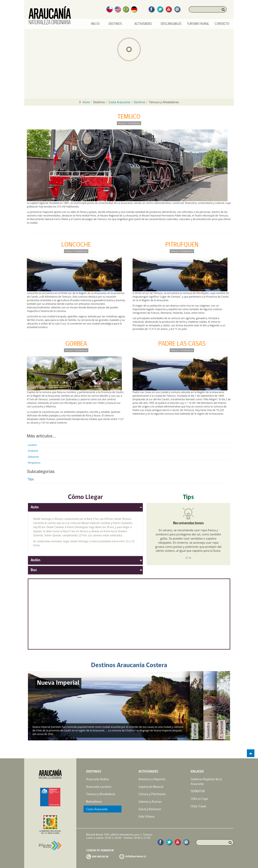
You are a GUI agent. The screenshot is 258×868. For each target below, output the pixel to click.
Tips (31, 479)
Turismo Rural (198, 24)
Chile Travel (198, 806)
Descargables (171, 24)
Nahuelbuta (94, 801)
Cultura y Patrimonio (152, 794)
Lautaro (32, 445)
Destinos (139, 102)
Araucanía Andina (98, 779)
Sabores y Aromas (150, 801)
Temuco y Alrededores (101, 794)
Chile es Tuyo (199, 799)
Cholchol (33, 451)
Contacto (222, 24)
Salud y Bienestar (150, 809)
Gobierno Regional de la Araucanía (206, 781)
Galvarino (33, 457)
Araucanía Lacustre (99, 787)
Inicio (95, 24)
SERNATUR (198, 791)
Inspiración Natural (151, 787)
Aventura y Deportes (152, 779)
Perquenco (34, 463)
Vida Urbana (146, 816)
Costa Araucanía (119, 102)
